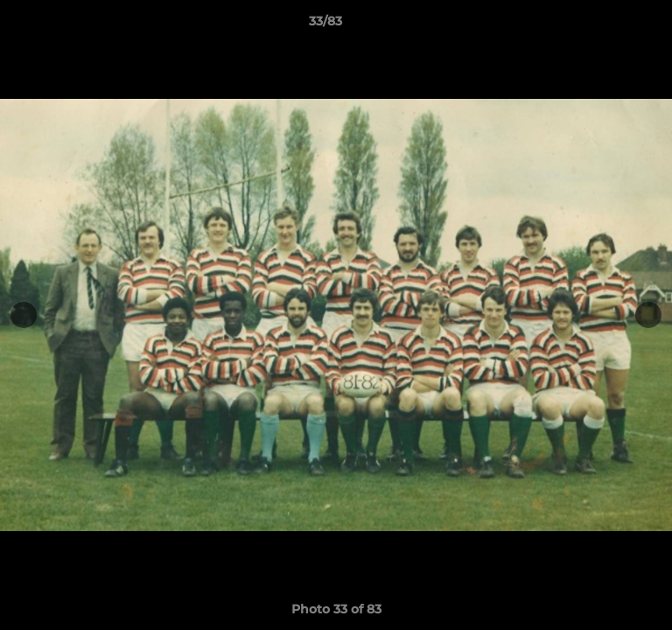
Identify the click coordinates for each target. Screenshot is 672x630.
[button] (609, 25)
